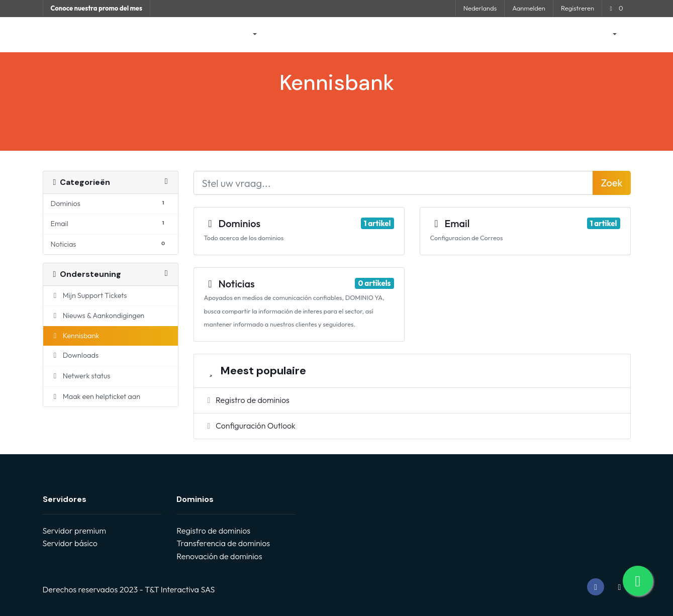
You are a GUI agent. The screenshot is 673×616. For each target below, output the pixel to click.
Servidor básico (70, 543)
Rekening (596, 35)
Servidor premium (74, 531)
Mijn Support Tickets (89, 295)
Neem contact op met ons (525, 35)
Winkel (240, 35)
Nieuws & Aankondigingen (313, 35)
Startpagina (193, 35)
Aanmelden (529, 8)
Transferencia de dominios (223, 543)
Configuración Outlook (250, 426)
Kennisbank (388, 35)
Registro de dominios (247, 400)
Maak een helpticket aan (96, 396)
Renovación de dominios (219, 556)
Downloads (75, 355)
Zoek (611, 183)
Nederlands (480, 8)
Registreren (578, 8)
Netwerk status (445, 35)
